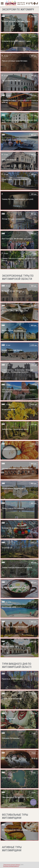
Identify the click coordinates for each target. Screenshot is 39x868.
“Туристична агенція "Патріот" (12, 865)
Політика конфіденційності (11, 866)
